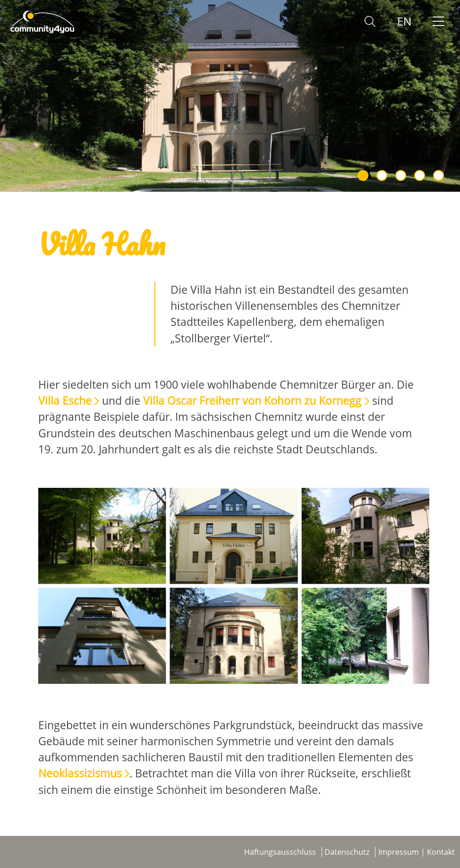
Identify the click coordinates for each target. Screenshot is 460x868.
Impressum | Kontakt (417, 852)
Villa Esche (65, 401)
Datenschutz (347, 852)
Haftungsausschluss (280, 852)
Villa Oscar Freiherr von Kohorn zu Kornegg (252, 401)
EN (404, 21)
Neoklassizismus (80, 773)
